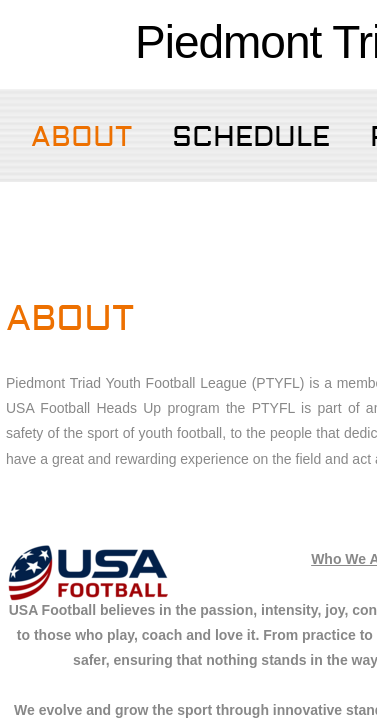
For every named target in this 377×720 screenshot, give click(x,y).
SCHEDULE (251, 137)
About (81, 137)
